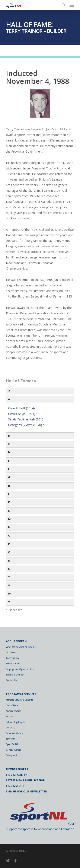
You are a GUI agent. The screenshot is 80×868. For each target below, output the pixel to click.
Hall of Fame (12, 705)
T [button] (9, 577)
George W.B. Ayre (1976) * (26, 425)
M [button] (9, 519)
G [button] (9, 477)
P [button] (9, 544)
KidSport (10, 716)
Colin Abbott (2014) (21, 408)
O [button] (9, 536)
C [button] (9, 444)
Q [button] (9, 552)
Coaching (11, 728)
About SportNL (17, 641)
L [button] (9, 511)
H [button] (9, 486)
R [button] (9, 561)
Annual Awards (14, 711)
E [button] (9, 461)
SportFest (11, 739)
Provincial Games (14, 733)
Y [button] (9, 602)
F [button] (9, 469)
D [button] (9, 452)
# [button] (9, 391)
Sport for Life (12, 744)
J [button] (9, 494)
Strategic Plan (13, 664)
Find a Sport (15, 786)
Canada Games (13, 750)
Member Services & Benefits (19, 700)
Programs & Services (21, 694)
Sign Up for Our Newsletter (26, 791)
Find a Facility (16, 775)
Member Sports (17, 769)
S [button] (9, 569)
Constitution (12, 658)
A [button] (9, 399)
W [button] (9, 594)
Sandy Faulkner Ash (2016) (26, 419)
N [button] (9, 527)
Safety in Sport (13, 755)
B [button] (9, 436)
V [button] (9, 586)
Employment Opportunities (20, 669)
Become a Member (15, 675)
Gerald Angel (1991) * (23, 414)
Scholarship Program (16, 722)
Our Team (11, 652)
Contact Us (11, 680)
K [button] (9, 502)
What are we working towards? (21, 647)
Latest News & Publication (26, 780)
